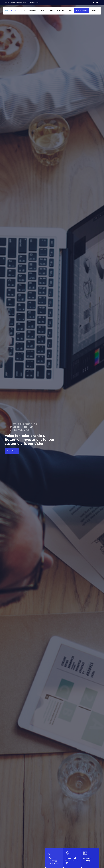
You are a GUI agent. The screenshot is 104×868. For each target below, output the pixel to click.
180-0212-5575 (15, 2)
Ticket (70, 11)
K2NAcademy (82, 10)
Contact (94, 11)
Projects (60, 11)
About (23, 11)
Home (14, 11)
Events (51, 11)
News (42, 11)
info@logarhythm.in (33, 2)
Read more (12, 451)
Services (32, 11)
